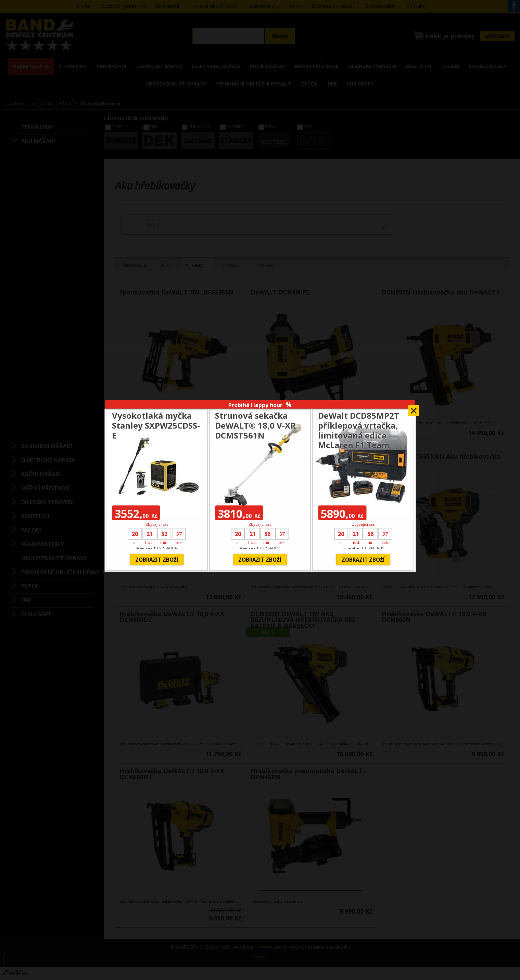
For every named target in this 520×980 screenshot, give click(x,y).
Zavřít (414, 408)
